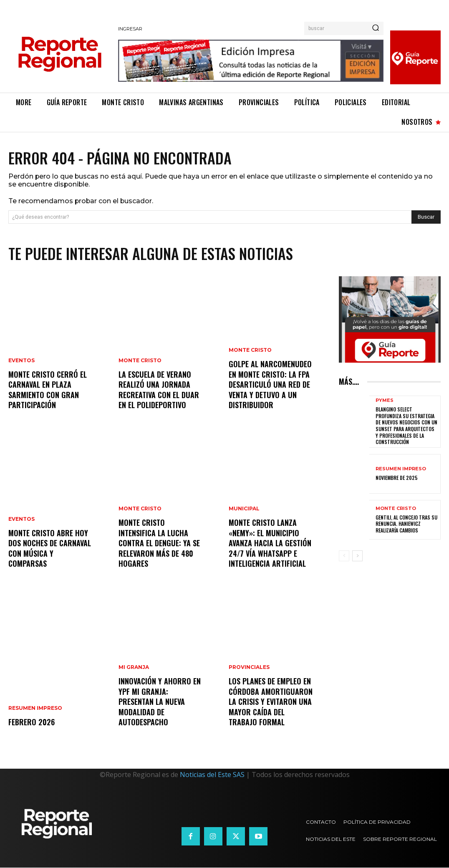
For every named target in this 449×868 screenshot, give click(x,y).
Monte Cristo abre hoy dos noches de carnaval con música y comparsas (50, 549)
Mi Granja (134, 670)
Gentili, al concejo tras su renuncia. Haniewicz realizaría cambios (406, 524)
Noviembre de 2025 (397, 478)
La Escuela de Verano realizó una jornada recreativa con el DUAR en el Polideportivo (159, 391)
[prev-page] (344, 556)
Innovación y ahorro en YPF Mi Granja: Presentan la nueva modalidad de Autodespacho (160, 703)
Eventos (21, 363)
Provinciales (249, 670)
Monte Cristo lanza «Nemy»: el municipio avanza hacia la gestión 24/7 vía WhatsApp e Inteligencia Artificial (270, 544)
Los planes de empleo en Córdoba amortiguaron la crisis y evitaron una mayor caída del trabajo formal (271, 703)
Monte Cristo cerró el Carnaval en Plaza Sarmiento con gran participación (48, 391)
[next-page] (357, 556)
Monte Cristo (140, 363)
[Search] (376, 28)
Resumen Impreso (35, 709)
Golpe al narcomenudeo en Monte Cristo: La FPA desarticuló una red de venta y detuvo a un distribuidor (270, 386)
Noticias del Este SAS (212, 775)
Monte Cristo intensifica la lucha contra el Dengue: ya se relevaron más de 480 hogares (159, 544)
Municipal (244, 511)
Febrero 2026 (31, 722)
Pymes (385, 401)
